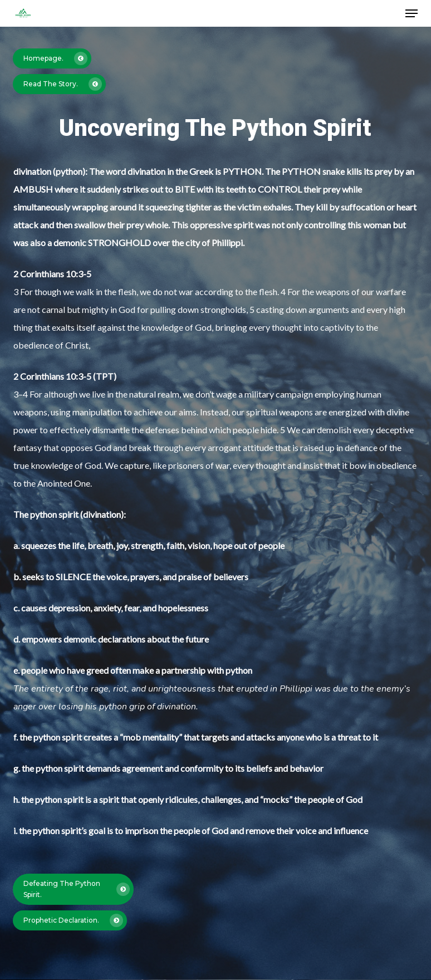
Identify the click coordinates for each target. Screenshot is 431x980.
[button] (412, 13)
